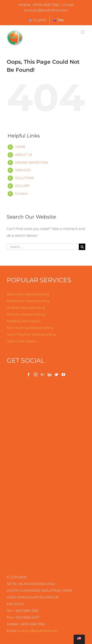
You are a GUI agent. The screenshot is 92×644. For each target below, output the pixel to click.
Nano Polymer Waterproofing (31, 334)
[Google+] (43, 375)
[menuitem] (37, 20)
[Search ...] (43, 247)
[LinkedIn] (49, 375)
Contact (21, 194)
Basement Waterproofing (28, 301)
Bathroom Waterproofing (28, 294)
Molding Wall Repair (24, 321)
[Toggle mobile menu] (83, 32)
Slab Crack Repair (21, 341)
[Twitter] (56, 375)
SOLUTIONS (25, 178)
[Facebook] (29, 375)
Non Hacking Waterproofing (30, 328)
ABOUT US (24, 155)
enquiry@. (38, 631)
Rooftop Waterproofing (26, 308)
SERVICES (23, 170)
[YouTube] (63, 375)
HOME (20, 147)
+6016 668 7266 (46, 5)
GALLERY (22, 186)
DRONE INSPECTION (32, 162)
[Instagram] (36, 375)
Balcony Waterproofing (26, 314)
